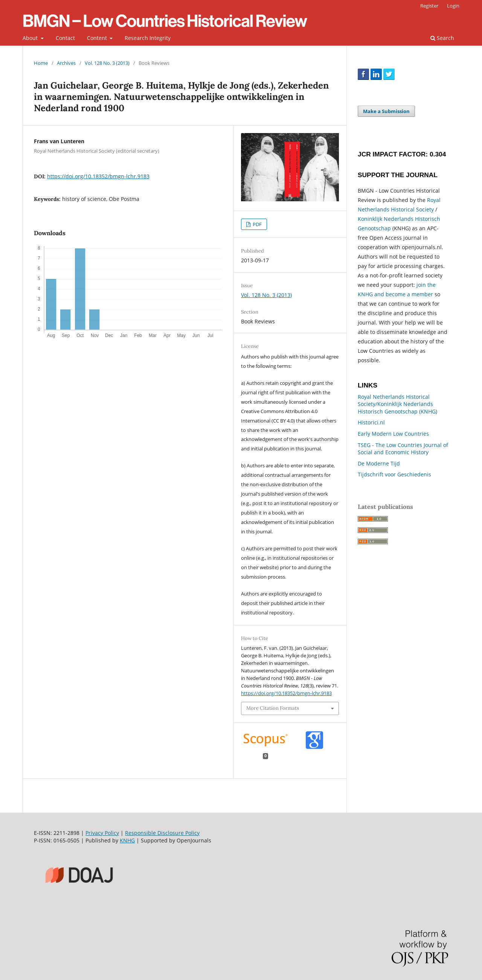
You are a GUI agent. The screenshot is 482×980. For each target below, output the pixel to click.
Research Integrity (148, 38)
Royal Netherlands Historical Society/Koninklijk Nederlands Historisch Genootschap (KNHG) (397, 404)
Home (41, 63)
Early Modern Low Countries (393, 434)
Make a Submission (386, 111)
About (31, 38)
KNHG (127, 840)
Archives (66, 63)
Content (98, 38)
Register (429, 6)
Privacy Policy (102, 833)
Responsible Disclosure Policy (162, 833)
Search (442, 38)
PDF (257, 224)
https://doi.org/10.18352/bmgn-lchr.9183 (98, 176)
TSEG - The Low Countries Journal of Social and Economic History (403, 449)
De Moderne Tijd (379, 463)
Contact (65, 38)
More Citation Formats (273, 708)
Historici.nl (371, 422)
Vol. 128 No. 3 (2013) (107, 63)
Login (453, 6)
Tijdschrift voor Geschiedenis (394, 474)
